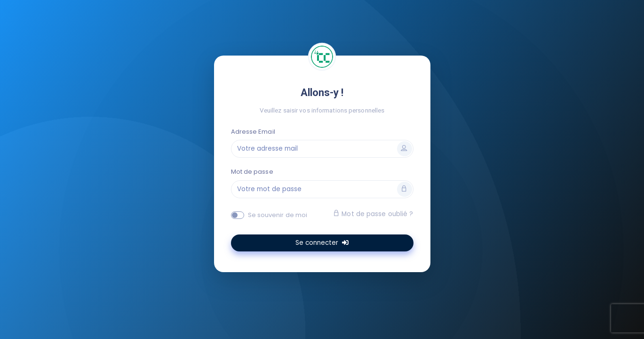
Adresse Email (253, 132)
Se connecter (322, 243)
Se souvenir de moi (278, 215)
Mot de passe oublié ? (373, 214)
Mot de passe (252, 172)
